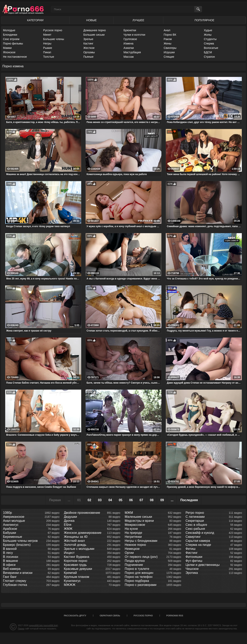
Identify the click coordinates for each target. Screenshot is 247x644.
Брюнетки (130, 30)
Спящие (169, 57)
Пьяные (89, 57)
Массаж (129, 57)
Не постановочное (15, 57)
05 (120, 500)
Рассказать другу (75, 616)
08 (152, 500)
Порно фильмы (13, 43)
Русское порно (53, 30)
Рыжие (48, 48)
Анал (167, 30)
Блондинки (10, 35)
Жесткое (89, 48)
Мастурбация (132, 52)
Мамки (7, 48)
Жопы (208, 35)
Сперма (209, 43)
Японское (9, 52)
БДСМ (208, 52)
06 (131, 500)
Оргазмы (89, 52)
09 (162, 500)
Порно (21, 629)
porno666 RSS (175, 616)
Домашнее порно (95, 30)
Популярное (204, 20)
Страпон (209, 57)
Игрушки (169, 52)
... (172, 500)
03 (100, 500)
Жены (167, 43)
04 (110, 500)
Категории (35, 20)
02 (89, 500)
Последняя (189, 500)
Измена (128, 43)
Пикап (47, 52)
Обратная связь (110, 616)
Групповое (130, 39)
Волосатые (211, 48)
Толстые (49, 57)
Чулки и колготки (134, 35)
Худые (208, 30)
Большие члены (54, 39)
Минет (47, 35)
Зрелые (88, 39)
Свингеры (170, 48)
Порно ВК (170, 35)
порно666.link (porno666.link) (44, 625)
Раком (168, 39)
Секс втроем (11, 39)
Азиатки (129, 48)
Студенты (210, 39)
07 (141, 500)
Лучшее (138, 20)
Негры (47, 43)
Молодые (9, 30)
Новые (91, 20)
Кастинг (88, 43)
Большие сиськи (94, 35)
